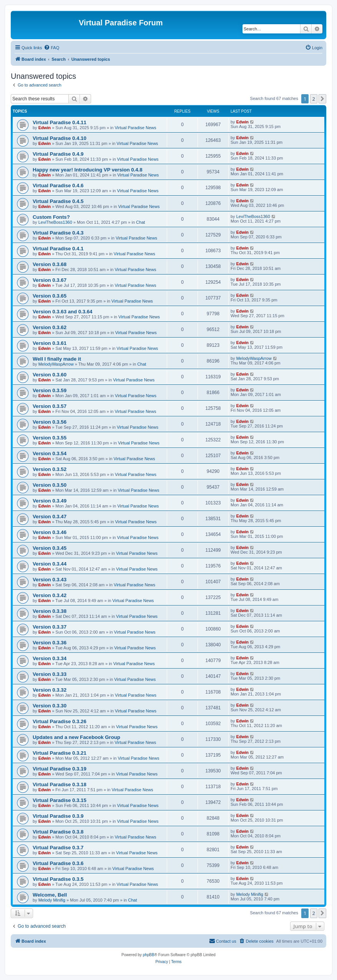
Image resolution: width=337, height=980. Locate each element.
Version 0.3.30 (50, 706)
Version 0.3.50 (50, 485)
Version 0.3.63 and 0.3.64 (62, 312)
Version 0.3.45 (50, 548)
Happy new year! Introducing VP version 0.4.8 (88, 170)
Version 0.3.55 (50, 438)
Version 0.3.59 (50, 390)
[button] (322, 99)
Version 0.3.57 (50, 406)
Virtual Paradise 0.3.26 (60, 721)
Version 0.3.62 (50, 327)
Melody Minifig (52, 900)
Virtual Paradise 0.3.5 (58, 879)
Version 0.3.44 (50, 564)
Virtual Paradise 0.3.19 (60, 769)
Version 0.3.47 (50, 517)
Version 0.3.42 (50, 595)
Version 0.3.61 (50, 343)
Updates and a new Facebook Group (76, 737)
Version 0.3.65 (50, 296)
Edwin (45, 128)
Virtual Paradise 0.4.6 (58, 186)
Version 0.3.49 (50, 501)
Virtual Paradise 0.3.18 (60, 784)
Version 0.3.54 (50, 453)
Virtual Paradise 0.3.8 (58, 832)
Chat (140, 222)
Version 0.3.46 (50, 532)
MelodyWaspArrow (56, 364)
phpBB (149, 955)
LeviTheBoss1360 (55, 222)
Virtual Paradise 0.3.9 (58, 816)
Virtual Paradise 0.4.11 (60, 122)
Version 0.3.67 (50, 280)
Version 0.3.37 (50, 627)
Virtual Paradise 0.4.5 (58, 201)
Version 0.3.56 (50, 422)
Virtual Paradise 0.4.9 (58, 154)
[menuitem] (51, 48)
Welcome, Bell (50, 895)
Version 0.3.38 (50, 611)
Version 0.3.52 (50, 469)
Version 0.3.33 (50, 674)
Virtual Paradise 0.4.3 (58, 233)
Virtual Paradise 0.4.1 (58, 249)
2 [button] (314, 99)
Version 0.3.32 (50, 690)
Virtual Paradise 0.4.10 (60, 138)
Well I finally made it (57, 359)
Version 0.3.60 (50, 375)
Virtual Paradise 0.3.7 (58, 848)
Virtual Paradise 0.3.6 (58, 863)
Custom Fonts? (51, 217)
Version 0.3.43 (50, 580)
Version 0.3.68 (50, 264)
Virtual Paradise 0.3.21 (60, 753)
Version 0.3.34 (50, 658)
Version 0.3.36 (50, 643)
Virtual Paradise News (135, 128)
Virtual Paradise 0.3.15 (60, 800)
